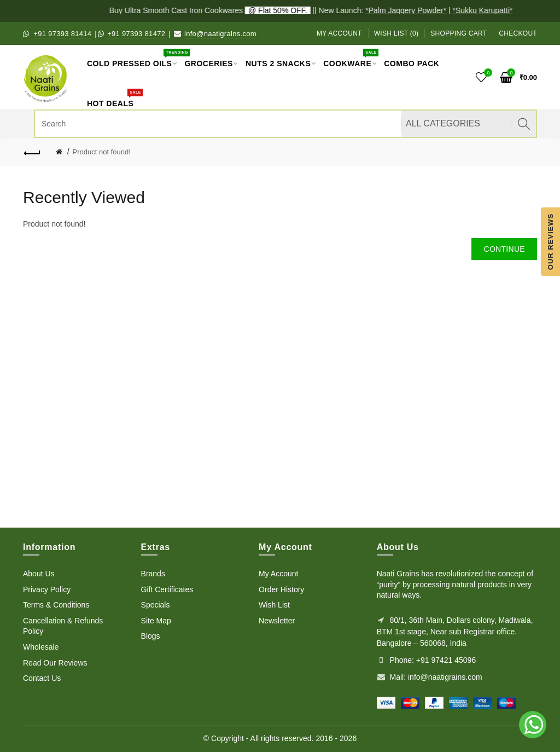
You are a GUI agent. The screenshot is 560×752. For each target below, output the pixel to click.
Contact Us (42, 678)
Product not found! (102, 152)
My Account (339, 33)
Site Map (156, 621)
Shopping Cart (459, 33)
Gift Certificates (167, 589)
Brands (153, 574)
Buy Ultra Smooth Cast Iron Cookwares (213, 10)
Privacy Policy (47, 589)
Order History (281, 589)
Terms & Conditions (56, 605)
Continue (504, 249)
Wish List (274, 605)
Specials (156, 605)
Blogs (151, 636)
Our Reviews (550, 241)
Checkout (518, 33)
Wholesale (41, 647)
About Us (39, 574)
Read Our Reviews (55, 663)
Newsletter (277, 621)
